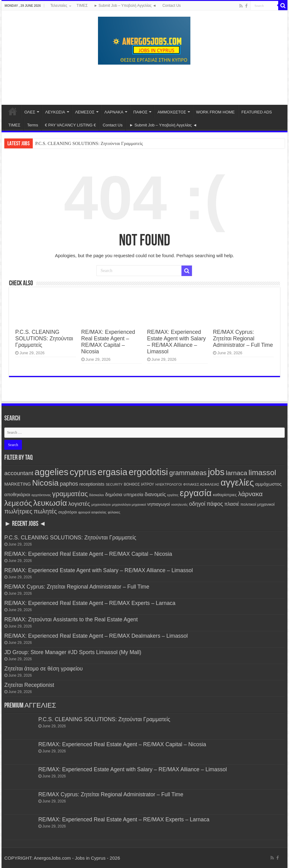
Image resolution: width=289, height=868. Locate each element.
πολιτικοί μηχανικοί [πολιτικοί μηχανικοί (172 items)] (258, 504)
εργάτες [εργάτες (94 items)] (173, 495)
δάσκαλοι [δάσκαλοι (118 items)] (96, 495)
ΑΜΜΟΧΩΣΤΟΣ (172, 112)
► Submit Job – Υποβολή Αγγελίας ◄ (125, 6)
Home (13, 111)
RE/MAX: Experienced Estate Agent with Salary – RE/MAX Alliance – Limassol (176, 342)
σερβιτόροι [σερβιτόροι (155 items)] (68, 512)
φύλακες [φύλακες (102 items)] (114, 512)
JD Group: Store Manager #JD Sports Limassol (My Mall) (73, 652)
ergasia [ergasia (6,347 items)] (113, 472)
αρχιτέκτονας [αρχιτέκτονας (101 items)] (41, 495)
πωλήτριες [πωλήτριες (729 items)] (18, 511)
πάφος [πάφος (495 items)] (215, 504)
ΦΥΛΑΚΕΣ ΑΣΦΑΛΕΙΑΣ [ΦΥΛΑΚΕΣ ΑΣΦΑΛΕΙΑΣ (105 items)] (201, 484)
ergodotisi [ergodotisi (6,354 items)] (148, 472)
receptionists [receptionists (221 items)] (92, 484)
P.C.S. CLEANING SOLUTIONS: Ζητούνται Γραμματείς (89, 143)
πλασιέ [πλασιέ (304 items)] (232, 504)
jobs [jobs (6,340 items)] (216, 472)
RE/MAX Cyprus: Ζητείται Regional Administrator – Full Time (243, 338)
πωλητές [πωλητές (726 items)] (45, 511)
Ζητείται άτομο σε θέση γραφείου (44, 669)
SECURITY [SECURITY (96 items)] (114, 484)
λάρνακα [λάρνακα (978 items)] (250, 494)
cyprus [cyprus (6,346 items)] (83, 472)
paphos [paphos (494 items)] (69, 484)
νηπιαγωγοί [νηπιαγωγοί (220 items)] (158, 504)
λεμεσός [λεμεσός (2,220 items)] (18, 503)
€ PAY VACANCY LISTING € (70, 125)
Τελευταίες (59, 6)
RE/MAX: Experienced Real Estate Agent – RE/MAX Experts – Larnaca (90, 603)
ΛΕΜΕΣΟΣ (85, 112)
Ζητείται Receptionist (29, 685)
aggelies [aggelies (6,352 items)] (51, 472)
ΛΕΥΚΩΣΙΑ (55, 112)
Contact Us (171, 6)
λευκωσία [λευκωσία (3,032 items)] (50, 503)
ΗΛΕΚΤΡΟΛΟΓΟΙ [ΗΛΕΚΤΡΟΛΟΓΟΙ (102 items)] (169, 484)
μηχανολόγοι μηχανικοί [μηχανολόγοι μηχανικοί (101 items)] (129, 504)
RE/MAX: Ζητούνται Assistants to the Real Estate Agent (71, 619)
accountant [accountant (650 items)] (19, 473)
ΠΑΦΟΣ (140, 112)
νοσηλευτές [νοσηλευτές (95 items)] (180, 504)
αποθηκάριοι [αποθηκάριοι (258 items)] (17, 494)
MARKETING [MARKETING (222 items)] (18, 484)
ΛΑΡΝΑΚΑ (114, 112)
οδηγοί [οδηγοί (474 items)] (197, 504)
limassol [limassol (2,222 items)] (262, 472)
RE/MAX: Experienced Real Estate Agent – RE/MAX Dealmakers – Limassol (96, 636)
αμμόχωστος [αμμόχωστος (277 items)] (269, 484)
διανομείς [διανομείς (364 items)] (155, 494)
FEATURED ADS (257, 112)
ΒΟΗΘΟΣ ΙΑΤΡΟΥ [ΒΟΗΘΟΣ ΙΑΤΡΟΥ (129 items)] (139, 484)
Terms (33, 125)
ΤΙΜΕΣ (82, 6)
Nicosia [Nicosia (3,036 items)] (45, 483)
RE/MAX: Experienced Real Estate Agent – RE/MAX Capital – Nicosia (108, 342)
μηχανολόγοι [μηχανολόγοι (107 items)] (101, 504)
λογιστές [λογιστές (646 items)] (79, 504)
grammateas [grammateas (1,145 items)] (188, 473)
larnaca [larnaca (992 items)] (237, 473)
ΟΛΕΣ (30, 112)
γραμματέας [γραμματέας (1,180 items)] (70, 494)
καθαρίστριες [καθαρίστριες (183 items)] (225, 495)
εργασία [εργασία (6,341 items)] (196, 493)
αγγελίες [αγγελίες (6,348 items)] (237, 482)
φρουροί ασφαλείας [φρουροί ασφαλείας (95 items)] (92, 512)
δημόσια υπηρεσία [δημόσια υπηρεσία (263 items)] (124, 494)
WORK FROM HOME (215, 112)
